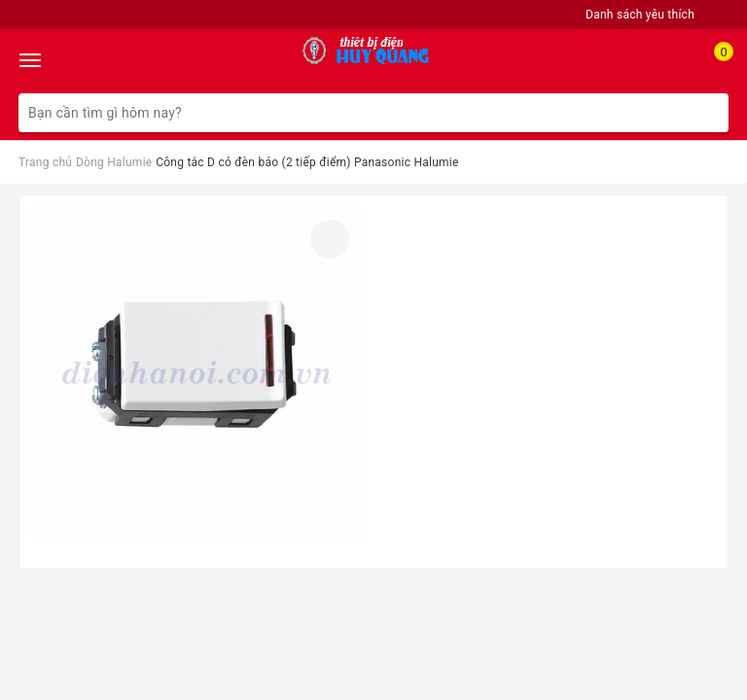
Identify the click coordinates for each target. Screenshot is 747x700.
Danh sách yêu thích (640, 15)
